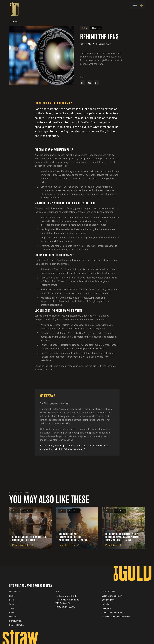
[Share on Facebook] (90, 83)
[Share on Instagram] (97, 83)
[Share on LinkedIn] (83, 83)
